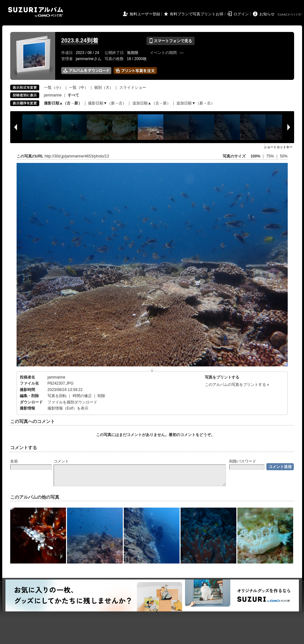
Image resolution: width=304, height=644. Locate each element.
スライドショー (133, 88)
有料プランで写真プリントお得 (196, 14)
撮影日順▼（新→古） (107, 103)
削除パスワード (243, 461)
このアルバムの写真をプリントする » (237, 385)
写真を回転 (57, 396)
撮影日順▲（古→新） (63, 103)
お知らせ (267, 14)
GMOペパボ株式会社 (290, 15)
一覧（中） (78, 88)
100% (255, 156)
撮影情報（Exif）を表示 (68, 408)
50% (284, 156)
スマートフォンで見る (171, 41)
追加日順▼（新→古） (196, 103)
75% (271, 156)
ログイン (241, 14)
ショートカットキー (278, 147)
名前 (14, 461)
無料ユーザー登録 (145, 14)
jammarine (53, 95)
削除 (101, 396)
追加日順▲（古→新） (152, 103)
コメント (61, 461)
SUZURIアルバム (36, 12)
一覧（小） (54, 88)
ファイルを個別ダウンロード (72, 402)
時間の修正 (82, 396)
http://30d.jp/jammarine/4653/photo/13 (77, 156)
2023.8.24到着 (80, 41)
